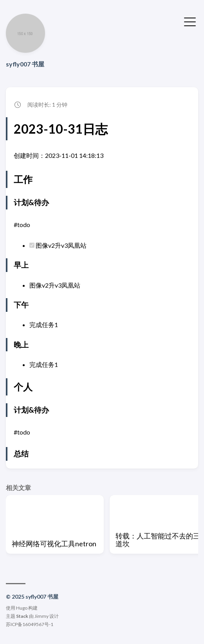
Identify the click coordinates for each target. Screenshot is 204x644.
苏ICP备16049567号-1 (30, 624)
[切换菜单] (190, 21)
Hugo (22, 608)
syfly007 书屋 (25, 64)
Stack (22, 616)
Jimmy (42, 616)
